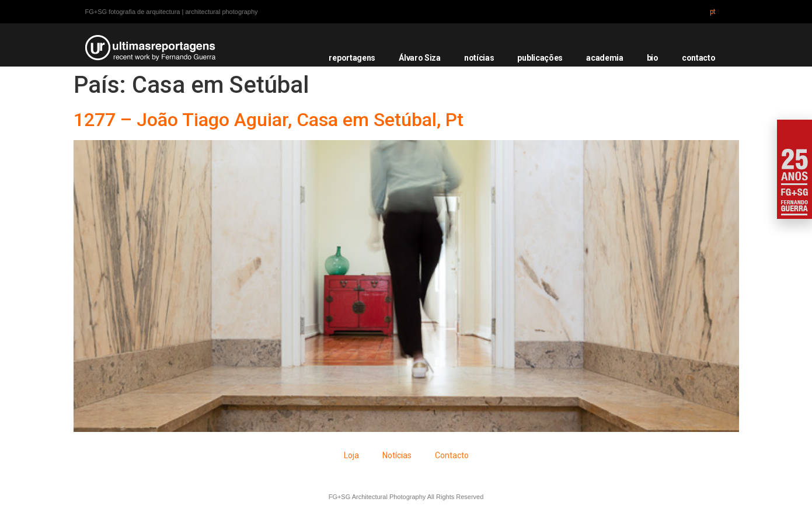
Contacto (452, 455)
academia (605, 58)
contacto (699, 58)
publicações (540, 58)
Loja (351, 455)
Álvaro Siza (420, 58)
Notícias (397, 455)
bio (653, 58)
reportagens (352, 58)
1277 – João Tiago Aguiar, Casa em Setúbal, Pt (269, 120)
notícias (479, 58)
